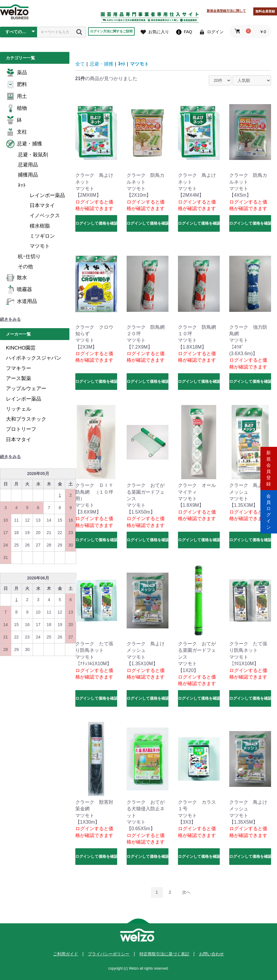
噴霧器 (19, 290)
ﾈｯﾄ (22, 185)
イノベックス (45, 216)
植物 (16, 108)
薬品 (16, 73)
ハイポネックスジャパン (34, 358)
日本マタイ (42, 205)
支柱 (16, 132)
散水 (16, 278)
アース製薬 (19, 378)
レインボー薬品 (47, 195)
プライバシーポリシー (109, 954)
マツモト (40, 246)
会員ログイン (269, 515)
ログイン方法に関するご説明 (111, 31)
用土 (16, 96)
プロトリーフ (21, 429)
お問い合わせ (211, 954)
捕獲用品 (28, 175)
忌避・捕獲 (24, 144)
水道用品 (22, 301)
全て (80, 64)
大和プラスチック (26, 419)
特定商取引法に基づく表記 (164, 954)
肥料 (16, 85)
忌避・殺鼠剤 (33, 155)
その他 (25, 267)
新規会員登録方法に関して (226, 11)
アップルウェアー (26, 389)
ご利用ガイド (66, 954)
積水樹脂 (40, 226)
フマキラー (19, 368)
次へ (186, 892)
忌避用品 (28, 165)
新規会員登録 (269, 465)
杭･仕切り (29, 256)
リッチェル (19, 409)
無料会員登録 (265, 11)
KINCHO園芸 (21, 348)
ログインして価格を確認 (96, 223)
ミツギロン (42, 236)
